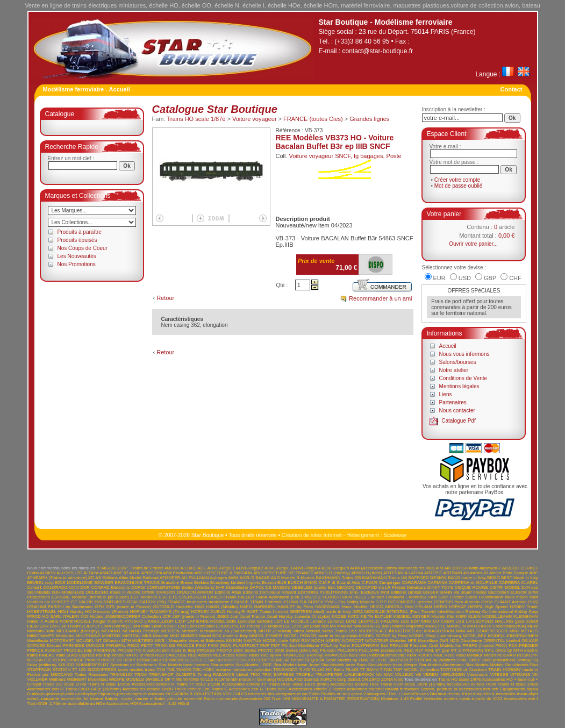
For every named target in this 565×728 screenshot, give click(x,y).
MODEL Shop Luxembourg (435, 636)
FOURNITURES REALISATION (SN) (130, 602)
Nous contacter (457, 411)
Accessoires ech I (521, 699)
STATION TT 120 (69, 670)
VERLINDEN (453, 675)
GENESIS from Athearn (457, 602)
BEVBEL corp (41, 583)
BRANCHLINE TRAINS (138, 583)
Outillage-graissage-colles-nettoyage (62, 694)
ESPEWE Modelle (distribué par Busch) (90, 597)
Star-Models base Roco (344, 665)
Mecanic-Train (41, 631)
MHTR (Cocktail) (275, 631)
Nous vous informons (464, 354)
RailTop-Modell (110, 655)
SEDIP (263, 660)
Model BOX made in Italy (224, 636)
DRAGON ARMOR (195, 592)
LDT (278, 621)
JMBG (223, 616)
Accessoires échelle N (153, 684)
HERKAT (457, 607)
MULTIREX (143, 641)
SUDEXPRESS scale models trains (121, 670)
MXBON (234, 641)
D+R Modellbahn (232, 587)
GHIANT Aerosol (510, 602)
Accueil (448, 346)
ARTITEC (433, 573)
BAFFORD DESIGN (428, 578)
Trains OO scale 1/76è (64, 684)
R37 (419, 650)
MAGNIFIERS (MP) (372, 626)
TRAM (141, 675)
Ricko (254, 655)
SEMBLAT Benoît (287, 660)
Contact (512, 89)
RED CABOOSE (171, 655)
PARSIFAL (116, 645)
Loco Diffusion (201, 626)
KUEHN (115, 621)
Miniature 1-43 (395, 699)
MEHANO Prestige (141, 631)
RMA (412, 655)
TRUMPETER (329, 675)
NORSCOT (353, 641)
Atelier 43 (479, 573)
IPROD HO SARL (45, 616)
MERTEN (170, 631)
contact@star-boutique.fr (378, 51)
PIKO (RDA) (220, 645)
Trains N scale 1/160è (109, 684)
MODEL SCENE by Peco (383, 636)
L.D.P (181, 621)
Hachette (184, 607)
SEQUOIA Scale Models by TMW (337, 660)
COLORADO (55, 587)
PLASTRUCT (246, 645)
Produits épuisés (77, 240)
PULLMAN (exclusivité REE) (387, 650)
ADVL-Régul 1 (221, 568)
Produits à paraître (80, 232)
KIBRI (461, 616)
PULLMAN (347, 650)
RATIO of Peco (140, 655)
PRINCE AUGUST (45, 650)
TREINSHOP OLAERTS (172, 675)
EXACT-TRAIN (222, 597)
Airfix (474, 568)
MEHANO (110, 631)
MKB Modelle (155, 636)
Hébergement (363, 535)
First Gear (438, 597)
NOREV (333, 641)
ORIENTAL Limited (502, 641)
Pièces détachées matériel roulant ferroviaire (376, 689)
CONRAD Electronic (110, 587)
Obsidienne (471, 641)
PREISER (528, 645)
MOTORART (62, 641)
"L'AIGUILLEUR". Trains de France (130, 568)
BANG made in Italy (467, 578)
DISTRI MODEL (505, 587)
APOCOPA (152, 573)
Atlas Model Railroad (139, 578)
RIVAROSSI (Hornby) (303, 655)
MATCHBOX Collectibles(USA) (497, 626)
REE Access (200, 655)
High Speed (496, 607)
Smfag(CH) (527, 660)
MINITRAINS (88, 636)
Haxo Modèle (355, 607)
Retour (165, 298)
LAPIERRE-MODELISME (212, 621)
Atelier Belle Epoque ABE (514, 573)
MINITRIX (112, 636)
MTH (126, 641)
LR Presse (250, 626)
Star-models (222, 665)
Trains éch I (276, 689)
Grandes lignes (369, 119)
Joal (234, 616)
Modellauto (38, 641)
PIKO (201, 645)
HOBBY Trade (524, 607)
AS (466, 573)
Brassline (170, 583)
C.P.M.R (370, 583)
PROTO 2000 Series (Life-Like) (288, 650)
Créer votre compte (457, 180)
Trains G (219, 689)
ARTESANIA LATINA (403, 573)
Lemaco (318, 621)
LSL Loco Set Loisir (301, 626)
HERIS (440, 607)
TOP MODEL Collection (416, 670)
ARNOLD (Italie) (367, 573)
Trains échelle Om (192, 689)
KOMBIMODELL (75, 621)
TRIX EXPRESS (278, 675)
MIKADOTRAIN (439, 631)
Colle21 (35, 587)
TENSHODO (285, 670)
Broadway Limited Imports (235, 583)
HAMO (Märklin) (222, 607)
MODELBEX (474, 636)
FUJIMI (291, 602)
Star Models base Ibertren (184, 665)
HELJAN (424, 607)
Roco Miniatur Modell (476, 655)
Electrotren (499, 592)
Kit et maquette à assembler (489, 694)
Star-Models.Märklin (485, 665)
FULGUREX (311, 602)
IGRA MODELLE (369, 612)
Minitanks (65, 636)
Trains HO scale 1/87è (196, 119)
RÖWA (143, 660)
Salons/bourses (458, 362)
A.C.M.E (189, 568)
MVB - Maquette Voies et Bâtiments (190, 641)
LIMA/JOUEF (164, 626)
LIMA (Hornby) (115, 626)
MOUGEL (85, 641)
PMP (265, 645)
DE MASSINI (278, 587)
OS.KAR (530, 641)
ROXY (129, 660)
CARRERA (509, 583)
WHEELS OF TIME (164, 679)
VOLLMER (38, 679)
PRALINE (399, 645)
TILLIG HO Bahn (328, 670)
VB (419, 675)
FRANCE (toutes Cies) (313, 119)
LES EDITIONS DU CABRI (428, 621)
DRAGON (166, 592)
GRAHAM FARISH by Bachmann (60, 607)
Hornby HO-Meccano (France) (99, 612)
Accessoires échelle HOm (471, 684)
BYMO (311, 583)
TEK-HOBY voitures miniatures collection (232, 670)
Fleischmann (491, 597)
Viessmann (478, 675)
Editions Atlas (228, 592)
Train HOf (281, 699)
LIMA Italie (140, 626)
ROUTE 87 (112, 660)
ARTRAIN (453, 573)
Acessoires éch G (246, 689)
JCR (167, 616)
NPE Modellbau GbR (428, 641)
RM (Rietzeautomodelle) (382, 655)
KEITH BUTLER (376, 616)
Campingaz (390, 583)
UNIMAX (385, 675)
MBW (533, 626)
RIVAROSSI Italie (341, 655)
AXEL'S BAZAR (255, 578)
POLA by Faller (335, 645)
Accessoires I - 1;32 (158, 704)
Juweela (302, 616)
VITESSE (499, 675)
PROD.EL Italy (78, 650)
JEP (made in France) (194, 616)
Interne (96, 699)
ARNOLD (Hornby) (332, 573)
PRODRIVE (105, 650)
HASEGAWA (327, 607)
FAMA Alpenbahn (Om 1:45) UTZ (288, 597)
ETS (174, 597)
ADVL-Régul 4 (307, 568)
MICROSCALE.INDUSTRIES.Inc (390, 631)
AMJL (135, 573)
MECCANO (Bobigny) (78, 631)
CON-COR (79, 587)
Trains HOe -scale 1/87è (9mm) (298, 684)
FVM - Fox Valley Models (349, 602)
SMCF (475, 660)
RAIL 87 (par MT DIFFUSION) (454, 650)
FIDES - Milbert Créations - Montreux (390, 597)
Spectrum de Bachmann (134, 665)
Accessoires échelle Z (310, 689)
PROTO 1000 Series (237, 650)
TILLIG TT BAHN (362, 670)
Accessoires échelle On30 (148, 689)
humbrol (281, 612)
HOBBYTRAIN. (42, 612)
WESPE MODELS (127, 679)
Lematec (336, 621)
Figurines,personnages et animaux (131, 694)
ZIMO (375, 679)
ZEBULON (357, 679)
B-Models (306, 578)
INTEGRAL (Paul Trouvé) (411, 612)
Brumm (269, 583)
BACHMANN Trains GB (339, 578)
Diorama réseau (445, 694)
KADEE (339, 616)
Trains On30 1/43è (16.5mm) (93, 689)
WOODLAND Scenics (298, 679)
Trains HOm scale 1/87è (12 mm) (413, 684)
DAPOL (257, 587)
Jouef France (252, 616)
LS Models (271, 626)
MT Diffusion (108, 641)
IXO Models (92, 616)
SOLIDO (66, 665)
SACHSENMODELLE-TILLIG (179, 660)
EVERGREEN (192, 597)
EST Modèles (144, 597)
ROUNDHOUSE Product (76, 660)
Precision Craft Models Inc (435, 645)
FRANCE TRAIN (247, 602)
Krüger (99, 621)
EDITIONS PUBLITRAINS (323, 592)
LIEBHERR (38, 626)
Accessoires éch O (46, 689)
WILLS (207, 679)
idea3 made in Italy (332, 612)
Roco (450, 655)
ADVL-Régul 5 (335, 568)
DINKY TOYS (440, 587)
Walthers (57, 679)
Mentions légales (459, 386)
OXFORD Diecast (45, 645)
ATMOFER (170, 578)
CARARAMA (414, 583)
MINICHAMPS (41, 636)
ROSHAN (506, 655)
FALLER (246, 597)
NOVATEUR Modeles (385, 641)
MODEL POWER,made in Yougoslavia (320, 636)
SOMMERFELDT (92, 665)
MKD (174, 636)
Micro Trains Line (339, 631)
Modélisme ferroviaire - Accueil (87, 89)
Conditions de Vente (463, 378)
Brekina (201, 583)
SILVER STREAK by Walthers (426, 660)
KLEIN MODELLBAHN (490, 616)
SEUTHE (378, 660)
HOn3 (184, 704)
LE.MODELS (296, 621)
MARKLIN (456, 626)
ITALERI (71, 616)
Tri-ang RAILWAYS (216, 675)
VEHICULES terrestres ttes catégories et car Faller (271, 694)
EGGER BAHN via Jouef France (455, 592)
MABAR (345, 626)
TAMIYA (184, 670)
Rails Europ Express (75, 655)
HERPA (475, 607)
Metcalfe (190, 631)
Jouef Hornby (280, 616)
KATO (353, 616)
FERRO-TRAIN (337, 597)
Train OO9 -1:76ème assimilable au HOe (66, 704)
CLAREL (530, 583)
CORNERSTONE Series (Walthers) (181, 587)
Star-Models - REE (254, 665)
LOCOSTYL (227, 626)
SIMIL (462, 660)
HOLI (63, 612)
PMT (276, 645)
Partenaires (453, 402)
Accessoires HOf (122, 704)
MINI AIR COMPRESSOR (482, 631)
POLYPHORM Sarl (370, 645)
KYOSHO (133, 621)
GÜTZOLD (163, 607)
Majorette (415, 626)
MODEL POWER (266, 636)
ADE (202, 568)
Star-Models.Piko (522, 665)
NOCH (318, 641)
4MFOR (172, 568)
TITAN (386, 670)
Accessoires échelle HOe (354, 684)
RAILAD (47, 655)
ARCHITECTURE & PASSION (224, 573)
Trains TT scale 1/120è (198, 684)
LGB (460, 621)
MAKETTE (435, 626)
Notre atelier (454, 370)
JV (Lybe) (321, 616)
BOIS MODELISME (74, 583)
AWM (233, 578)
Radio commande (221, 699)
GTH (99, 607)
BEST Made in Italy (520, 578)
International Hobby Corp (514, 612)
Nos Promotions (77, 264)
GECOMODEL (402, 602)
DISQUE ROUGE (472, 587)
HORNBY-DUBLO (208, 612)
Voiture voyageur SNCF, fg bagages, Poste (345, 156)
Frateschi (274, 602)
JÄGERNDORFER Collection (133, 616)
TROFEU (305, 675)
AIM (439, 568)
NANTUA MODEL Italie (266, 641)
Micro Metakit (307, 631)
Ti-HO (305, 670)
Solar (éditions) (42, 665)
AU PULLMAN (195, 578)
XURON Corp (334, 679)
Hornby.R (236, 612)
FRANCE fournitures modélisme (198, 602)
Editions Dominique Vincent (269, 592)
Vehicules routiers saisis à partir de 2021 (463, 699)
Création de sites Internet (312, 535)
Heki (409, 607)
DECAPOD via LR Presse (381, 587)
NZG (455, 641)
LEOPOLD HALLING (379, 621)
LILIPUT (92, 626)
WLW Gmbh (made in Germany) (245, 679)
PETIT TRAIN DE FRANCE (168, 645)
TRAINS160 (121, 675)
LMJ (182, 626)
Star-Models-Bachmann (441, 665)
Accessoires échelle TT (244, 684)
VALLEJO (404, 675)
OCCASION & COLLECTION (194, 694)
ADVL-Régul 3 (278, 568)
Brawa (187, 583)
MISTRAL (132, 636)
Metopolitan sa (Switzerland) (228, 631)
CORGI (138, 587)
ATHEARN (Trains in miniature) (57, 578)
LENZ (351, 621)
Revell (241, 655)
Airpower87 (490, 568)
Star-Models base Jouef (297, 665)
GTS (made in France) (128, 607)
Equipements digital (519, 689)
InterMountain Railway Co (463, 612)
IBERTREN (301, 612)
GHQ (533, 602)
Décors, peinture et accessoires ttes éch (459, 689)
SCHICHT (226, 660)
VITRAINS (520, 675)
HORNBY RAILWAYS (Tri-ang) (160, 612)
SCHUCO (246, 660)
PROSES (206, 650)
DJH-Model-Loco (68, 592)
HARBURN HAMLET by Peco (284, 607)
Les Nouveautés (77, 256)
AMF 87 (121, 573)
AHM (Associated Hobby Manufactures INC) (392, 568)
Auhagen (218, 578)
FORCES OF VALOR (72, 602)
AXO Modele (283, 578)
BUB (282, 583)
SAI (212, 660)
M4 (333, 626)
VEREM (431, 675)
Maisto (398, 626)
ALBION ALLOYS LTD (61, 573)
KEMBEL (402, 616)
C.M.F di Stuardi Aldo (339, 583)
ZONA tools (392, 679)
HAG (200, 607)
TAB (171, 670)
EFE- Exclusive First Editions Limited (385, 592)
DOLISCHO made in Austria (113, 592)
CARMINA (438, 583)
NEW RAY (300, 641)
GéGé (487, 602)
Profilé (416, 699)
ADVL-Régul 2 (250, 568)
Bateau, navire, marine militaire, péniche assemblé (154, 699)
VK (535, 675)
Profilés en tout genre (341, 694)
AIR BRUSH (456, 568)
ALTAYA (91, 573)
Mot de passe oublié (459, 186)
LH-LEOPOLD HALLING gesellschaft (502, 621)
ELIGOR (519, 592)
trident (242, 675)
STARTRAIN (40, 670)
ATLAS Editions (103, 578)
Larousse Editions (255, 621)
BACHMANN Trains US (385, 578)
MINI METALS (524, 631)
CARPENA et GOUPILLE (473, 583)
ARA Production (178, 573)
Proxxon (328, 650)
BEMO (494, 578)
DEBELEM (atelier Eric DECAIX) (323, 587)
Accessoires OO (254, 699)
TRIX (255, 675)
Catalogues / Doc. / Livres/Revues (396, 694)
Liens (446, 394)
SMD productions (499, 660)
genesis (425, 602)
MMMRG (189, 636)
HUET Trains (259, 612)
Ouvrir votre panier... (473, 244)
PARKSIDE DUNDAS (84, 645)
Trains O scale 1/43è (518, 684)
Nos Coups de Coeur (83, 248)
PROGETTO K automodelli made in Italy (156, 650)
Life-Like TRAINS (67, 626)
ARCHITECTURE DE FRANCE (283, 573)
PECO (134, 645)
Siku (393, 660)
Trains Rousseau (91, 675)
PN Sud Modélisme (301, 645)
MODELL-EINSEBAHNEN (513, 636)
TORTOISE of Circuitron (464, 670)
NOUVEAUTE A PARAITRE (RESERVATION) (336, 699)
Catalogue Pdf (458, 421)
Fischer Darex (464, 597)
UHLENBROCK (359, 675)
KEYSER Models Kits (433, 616)
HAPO (246, 607)
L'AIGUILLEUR (159, 621)
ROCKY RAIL (430, 655)
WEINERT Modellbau (88, 679)
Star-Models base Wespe (393, 665)
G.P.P (381, 602)
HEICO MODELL (387, 607)
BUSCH (295, 583)
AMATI (106, 573)
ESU (163, 597)
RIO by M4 (271, 655)
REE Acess (224, 655)
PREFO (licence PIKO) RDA (490, 645)
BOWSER (104, 583)
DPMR (148, 592)
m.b (325, 626)
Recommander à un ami (380, 298)
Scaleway (395, 535)
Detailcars (417, 587)
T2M (161, 670)
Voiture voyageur (255, 119)
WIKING (191, 679)
